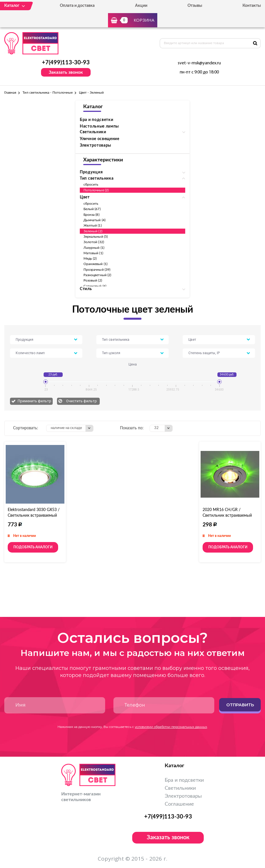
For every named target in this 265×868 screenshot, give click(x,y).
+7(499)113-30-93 (66, 63)
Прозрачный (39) (97, 270)
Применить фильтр (34, 401)
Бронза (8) (91, 215)
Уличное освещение (100, 139)
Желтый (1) (93, 225)
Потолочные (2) (96, 190)
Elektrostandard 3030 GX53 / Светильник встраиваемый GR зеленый (34, 516)
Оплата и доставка (77, 6)
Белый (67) (92, 209)
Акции (141, 6)
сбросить (91, 184)
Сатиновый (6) (95, 286)
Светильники (180, 788)
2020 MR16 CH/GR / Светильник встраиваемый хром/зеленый (227, 516)
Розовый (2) (93, 280)
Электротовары (95, 145)
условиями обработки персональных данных (171, 727)
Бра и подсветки (97, 120)
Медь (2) (90, 258)
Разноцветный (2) (97, 275)
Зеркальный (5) (96, 237)
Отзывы (195, 6)
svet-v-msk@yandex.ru (199, 63)
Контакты (252, 6)
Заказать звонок (66, 72)
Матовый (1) (93, 253)
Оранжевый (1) (95, 264)
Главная (10, 93)
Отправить (240, 705)
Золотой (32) (94, 242)
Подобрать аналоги (33, 547)
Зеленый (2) (93, 231)
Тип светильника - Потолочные (48, 93)
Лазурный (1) (94, 248)
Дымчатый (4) (94, 220)
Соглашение (179, 804)
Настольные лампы (99, 126)
